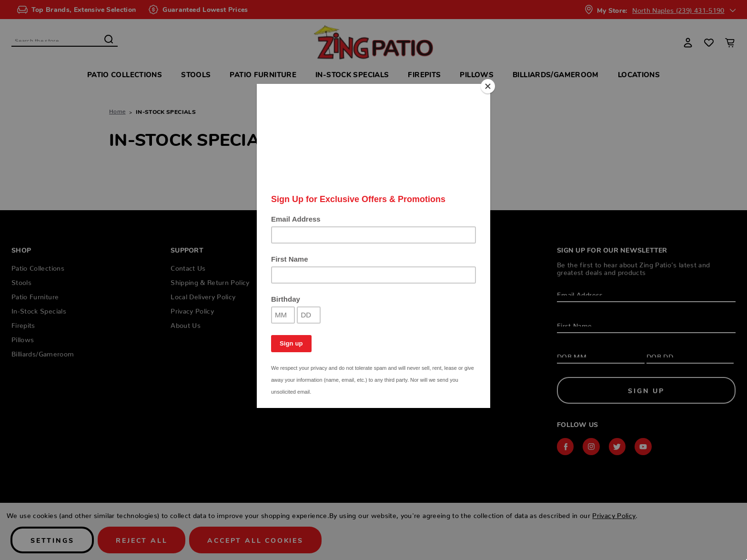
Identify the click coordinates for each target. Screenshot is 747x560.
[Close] (488, 86)
